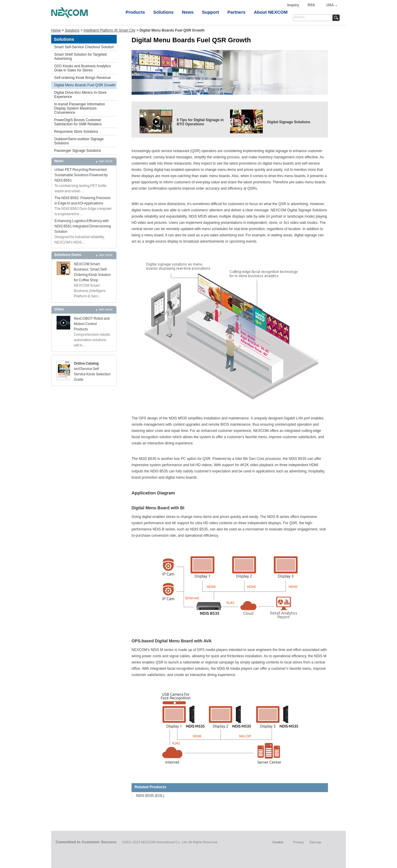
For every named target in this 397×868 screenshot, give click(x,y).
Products (135, 12)
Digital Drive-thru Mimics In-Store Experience (80, 95)
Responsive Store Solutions (76, 132)
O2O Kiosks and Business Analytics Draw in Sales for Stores (82, 68)
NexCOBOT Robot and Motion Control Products (92, 324)
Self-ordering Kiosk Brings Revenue (82, 78)
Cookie (278, 842)
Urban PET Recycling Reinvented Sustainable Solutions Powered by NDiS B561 (81, 175)
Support (211, 12)
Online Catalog (86, 363)
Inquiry (294, 5)
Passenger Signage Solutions (78, 151)
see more (106, 161)
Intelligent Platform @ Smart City (110, 30)
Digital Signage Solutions (289, 122)
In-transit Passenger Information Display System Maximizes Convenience (80, 108)
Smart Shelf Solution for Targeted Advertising (81, 57)
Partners (236, 12)
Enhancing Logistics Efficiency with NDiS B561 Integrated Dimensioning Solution (83, 226)
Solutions (163, 12)
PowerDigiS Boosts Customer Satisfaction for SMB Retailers (78, 122)
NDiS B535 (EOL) (150, 796)
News (188, 12)
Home (56, 30)
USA (330, 5)
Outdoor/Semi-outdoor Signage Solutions (79, 141)
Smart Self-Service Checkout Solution (84, 47)
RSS (311, 5)
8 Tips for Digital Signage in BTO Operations (200, 122)
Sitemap (315, 842)
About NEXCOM (271, 12)
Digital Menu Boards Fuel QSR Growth (85, 85)
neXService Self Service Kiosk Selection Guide (92, 374)
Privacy (298, 842)
